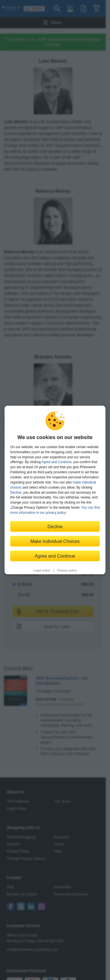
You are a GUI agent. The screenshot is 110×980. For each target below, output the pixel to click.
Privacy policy (67, 570)
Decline (16, 493)
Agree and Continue (57, 462)
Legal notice (42, 570)
